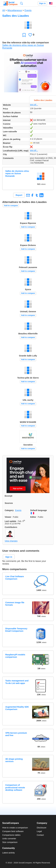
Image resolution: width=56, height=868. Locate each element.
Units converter (9, 839)
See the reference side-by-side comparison (26, 43)
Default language (39, 510)
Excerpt (8, 496)
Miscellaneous (15, 10)
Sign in (42, 3)
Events (28, 10)
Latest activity (8, 853)
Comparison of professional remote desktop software (15, 788)
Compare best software (13, 831)
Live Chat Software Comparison (15, 578)
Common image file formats (15, 604)
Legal (39, 831)
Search (21, 3)
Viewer (8, 517)
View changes (11, 541)
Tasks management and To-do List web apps (17, 682)
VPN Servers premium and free (16, 734)
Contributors (11, 527)
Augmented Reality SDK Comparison (17, 708)
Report (19, 195)
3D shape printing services (14, 760)
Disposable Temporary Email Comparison (16, 630)
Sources (9, 503)
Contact (40, 835)
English (51, 3)
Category (9, 510)
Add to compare (11, 206)
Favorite (24, 35)
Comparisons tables (11, 835)
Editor (33, 517)
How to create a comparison (15, 828)
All (4, 10)
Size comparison (10, 842)
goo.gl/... (34, 105)
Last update (10, 521)
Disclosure (41, 828)
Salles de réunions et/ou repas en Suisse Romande (17, 174)
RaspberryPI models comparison (15, 656)
